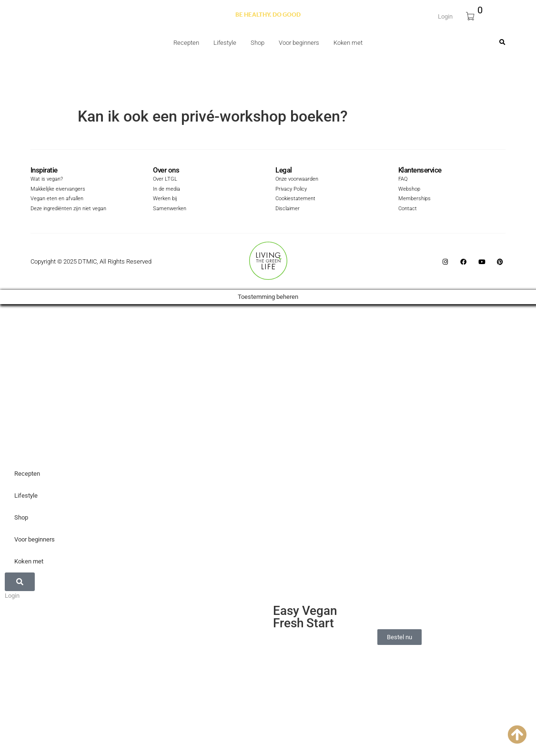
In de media (165, 189)
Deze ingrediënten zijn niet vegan (65, 209)
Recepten (186, 43)
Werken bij (164, 199)
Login (445, 15)
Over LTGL (163, 180)
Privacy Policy (289, 189)
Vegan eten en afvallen (54, 199)
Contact (407, 209)
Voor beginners (299, 43)
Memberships (413, 199)
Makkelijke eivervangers (55, 189)
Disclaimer (286, 209)
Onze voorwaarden (295, 180)
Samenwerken (168, 209)
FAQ (403, 180)
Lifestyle (225, 43)
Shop (258, 43)
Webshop (408, 189)
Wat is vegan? (45, 180)
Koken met (348, 43)
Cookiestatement (293, 199)
